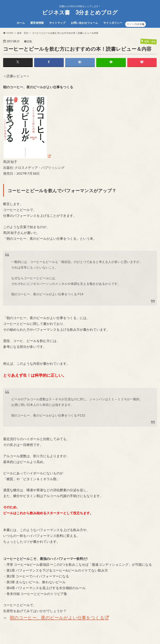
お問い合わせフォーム (84, 23)
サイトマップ (57, 23)
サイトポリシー (113, 23)
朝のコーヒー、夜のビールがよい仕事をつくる (57, 617)
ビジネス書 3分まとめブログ (80, 12)
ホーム (21, 23)
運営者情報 (37, 23)
